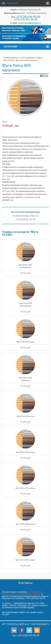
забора (31, 592)
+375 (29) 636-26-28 (28, 17)
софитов (37, 594)
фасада (6, 594)
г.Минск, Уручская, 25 (29, 9)
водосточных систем (21, 594)
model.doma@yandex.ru (29, 23)
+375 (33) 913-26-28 (26, 19)
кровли (39, 592)
